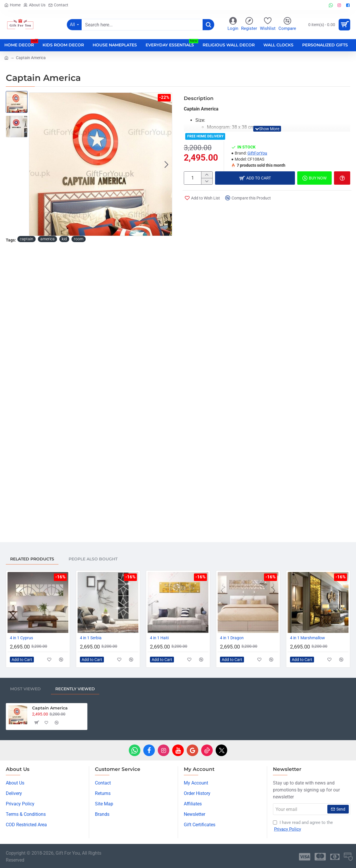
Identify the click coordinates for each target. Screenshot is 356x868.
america (47, 239)
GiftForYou (257, 153)
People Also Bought (93, 559)
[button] (166, 164)
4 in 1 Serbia (91, 638)
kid (64, 239)
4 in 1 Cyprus (21, 638)
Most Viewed (25, 689)
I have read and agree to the (303, 826)
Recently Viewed (75, 689)
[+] (207, 175)
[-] (207, 181)
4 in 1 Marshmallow (308, 638)
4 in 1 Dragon (232, 638)
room (79, 239)
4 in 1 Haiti (159, 638)
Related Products (32, 559)
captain (26, 239)
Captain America (50, 708)
